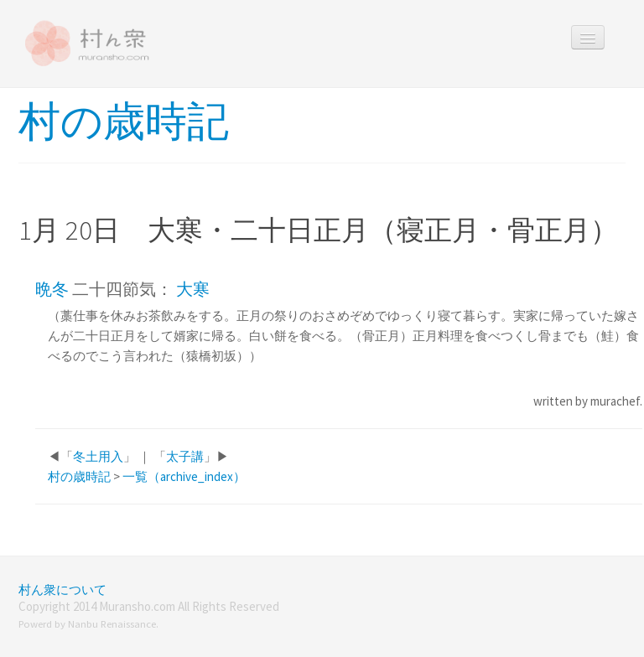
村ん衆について (62, 590)
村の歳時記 (124, 121)
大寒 (193, 289)
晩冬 (52, 289)
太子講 (185, 456)
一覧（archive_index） (184, 476)
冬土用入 (98, 456)
